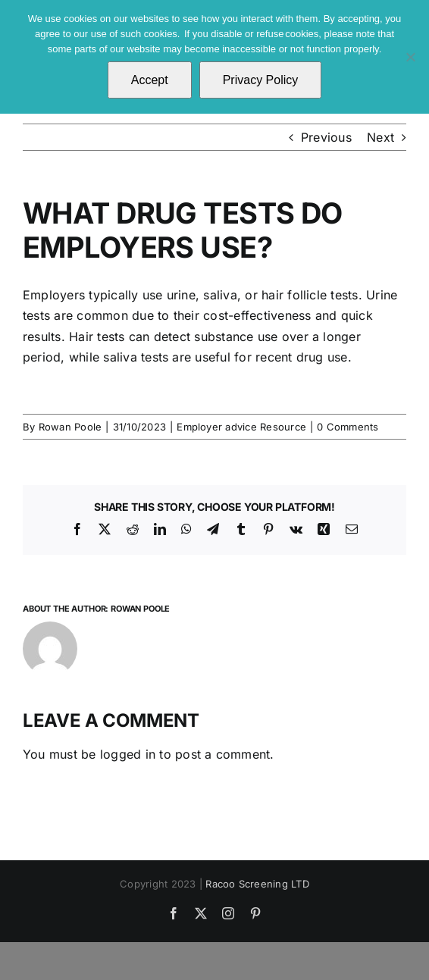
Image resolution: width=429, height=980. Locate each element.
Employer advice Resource (241, 427)
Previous (326, 137)
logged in (128, 754)
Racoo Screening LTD (257, 884)
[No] (410, 57)
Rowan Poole (70, 427)
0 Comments (348, 427)
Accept (150, 80)
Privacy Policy (261, 80)
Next (380, 137)
